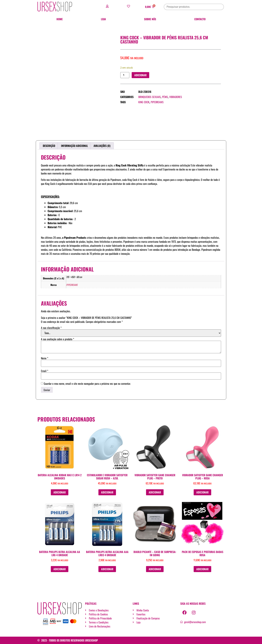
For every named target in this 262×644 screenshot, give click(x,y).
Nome (45, 358)
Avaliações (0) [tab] (102, 146)
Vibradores (176, 97)
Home (60, 19)
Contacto (200, 19)
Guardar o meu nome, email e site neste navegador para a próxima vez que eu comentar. (87, 384)
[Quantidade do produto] (125, 75)
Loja (103, 19)
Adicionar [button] (60, 492)
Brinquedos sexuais (150, 97)
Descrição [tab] (49, 146)
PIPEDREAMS (157, 102)
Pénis (165, 97)
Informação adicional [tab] (74, 146)
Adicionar (141, 75)
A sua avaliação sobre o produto (57, 339)
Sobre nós (150, 19)
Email (45, 371)
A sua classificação (51, 328)
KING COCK (144, 102)
